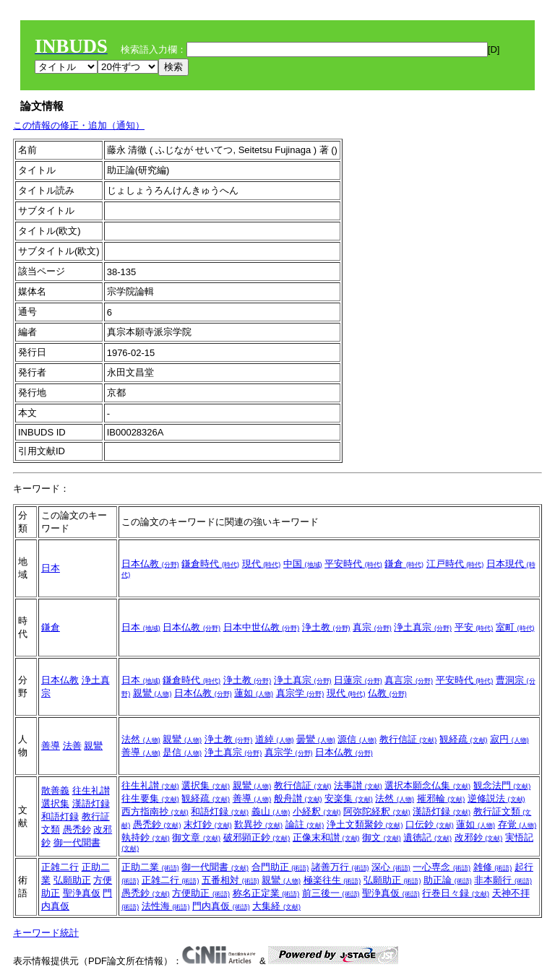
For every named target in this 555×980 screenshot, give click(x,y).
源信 (357, 739)
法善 (72, 746)
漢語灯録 (91, 803)
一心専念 (442, 867)
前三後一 (331, 893)
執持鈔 (146, 837)
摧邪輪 (441, 798)
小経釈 (317, 811)
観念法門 (502, 785)
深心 (391, 867)
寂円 (509, 739)
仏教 (387, 693)
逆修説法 (496, 798)
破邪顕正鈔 (257, 837)
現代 (262, 564)
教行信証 (408, 739)
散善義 (55, 790)
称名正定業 (266, 893)
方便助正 (201, 893)
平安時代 (353, 564)
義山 (271, 811)
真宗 (372, 627)
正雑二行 (60, 867)
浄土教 (326, 627)
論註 (305, 824)
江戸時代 (455, 564)
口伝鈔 (430, 824)
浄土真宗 (423, 627)
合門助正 (280, 867)
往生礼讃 (91, 790)
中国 (303, 564)
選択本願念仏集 (427, 785)
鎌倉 (404, 564)
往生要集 (150, 798)
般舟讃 (298, 798)
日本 (51, 568)
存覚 (517, 824)
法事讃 (358, 785)
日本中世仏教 (262, 627)
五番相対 (231, 880)
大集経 (276, 906)
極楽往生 (332, 880)
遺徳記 (427, 837)
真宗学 (300, 693)
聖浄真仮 (82, 893)
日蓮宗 (358, 680)
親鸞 (152, 693)
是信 (182, 752)
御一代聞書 (77, 842)
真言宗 (409, 680)
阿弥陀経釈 (377, 811)
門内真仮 (221, 906)
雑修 (493, 867)
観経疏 (464, 739)
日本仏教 (150, 564)
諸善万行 (340, 867)
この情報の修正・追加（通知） (79, 125)
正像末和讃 (326, 837)
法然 (141, 739)
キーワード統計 (46, 933)
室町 (515, 627)
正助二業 (150, 867)
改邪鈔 (479, 837)
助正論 (448, 880)
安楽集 (349, 798)
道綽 (275, 739)
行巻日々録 (456, 893)
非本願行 (503, 880)
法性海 (166, 906)
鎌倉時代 (210, 564)
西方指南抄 (155, 811)
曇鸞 (316, 739)
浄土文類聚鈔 (365, 824)
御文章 (196, 837)
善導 (51, 746)
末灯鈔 (208, 824)
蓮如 (254, 693)
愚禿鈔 (77, 829)
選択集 (55, 803)
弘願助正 (72, 880)
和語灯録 (60, 816)
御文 (382, 837)
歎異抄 (258, 824)
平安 (474, 627)
